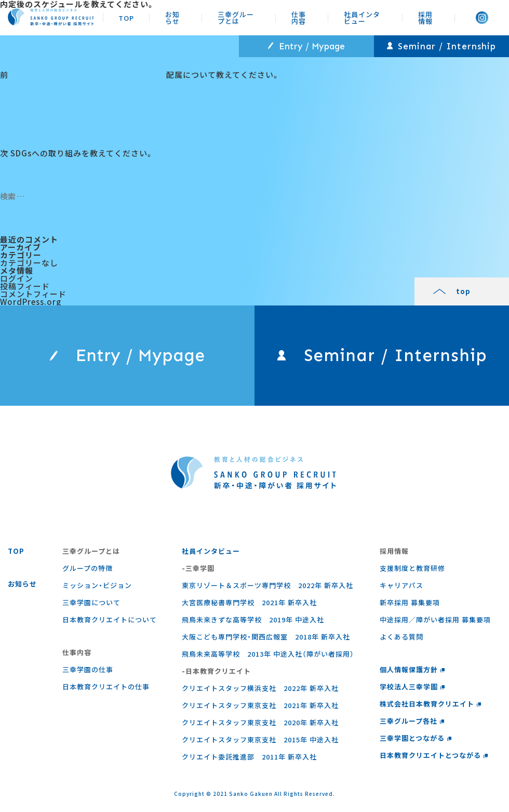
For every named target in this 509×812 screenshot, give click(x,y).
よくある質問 (401, 637)
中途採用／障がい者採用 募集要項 (435, 620)
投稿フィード (25, 286)
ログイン (17, 278)
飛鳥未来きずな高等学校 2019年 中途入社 (253, 620)
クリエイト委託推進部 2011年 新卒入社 (249, 757)
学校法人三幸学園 (412, 687)
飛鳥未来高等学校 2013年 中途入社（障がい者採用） (268, 654)
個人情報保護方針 (412, 669)
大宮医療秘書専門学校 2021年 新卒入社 (249, 602)
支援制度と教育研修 (412, 568)
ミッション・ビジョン (97, 585)
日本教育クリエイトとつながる (434, 755)
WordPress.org (31, 302)
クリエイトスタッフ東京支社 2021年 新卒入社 (260, 705)
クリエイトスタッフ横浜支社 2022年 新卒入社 (260, 688)
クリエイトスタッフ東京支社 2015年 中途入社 (260, 740)
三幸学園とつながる (416, 738)
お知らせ (172, 17)
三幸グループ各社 (412, 721)
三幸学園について (91, 602)
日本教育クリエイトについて (110, 620)
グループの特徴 (88, 568)
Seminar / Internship (441, 46)
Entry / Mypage (306, 46)
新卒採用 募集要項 (410, 602)
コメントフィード (33, 294)
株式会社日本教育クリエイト (431, 704)
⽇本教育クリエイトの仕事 (106, 687)
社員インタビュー (362, 17)
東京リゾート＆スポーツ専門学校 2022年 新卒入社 (267, 585)
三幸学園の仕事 (88, 669)
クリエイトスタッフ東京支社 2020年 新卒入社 (260, 722)
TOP (126, 17)
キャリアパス (401, 585)
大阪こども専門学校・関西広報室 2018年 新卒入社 (266, 637)
